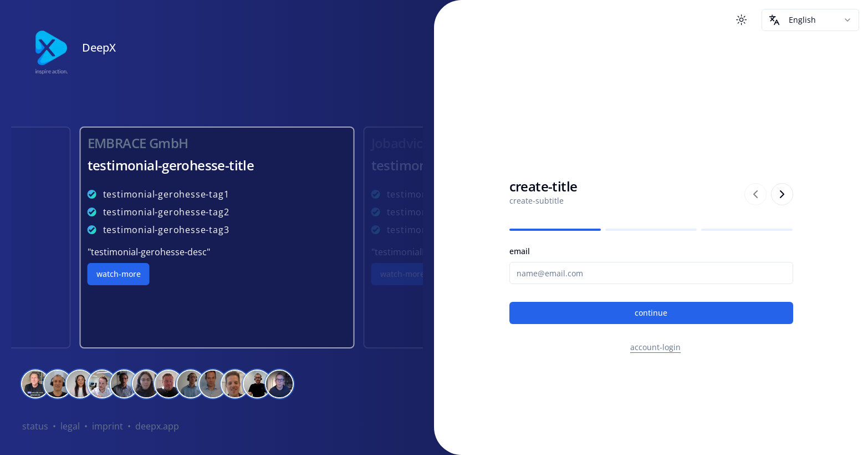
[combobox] (810, 20)
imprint (108, 426)
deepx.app (157, 426)
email (520, 251)
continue (651, 313)
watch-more (119, 274)
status (35, 426)
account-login (655, 347)
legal (70, 426)
